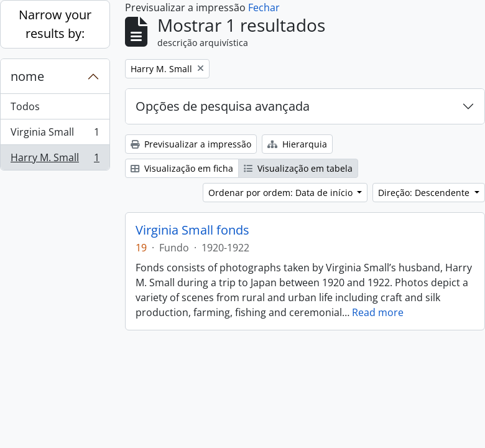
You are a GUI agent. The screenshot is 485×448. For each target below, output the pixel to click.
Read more (378, 312)
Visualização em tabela (298, 168)
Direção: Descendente (425, 193)
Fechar (264, 7)
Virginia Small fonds (192, 230)
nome (27, 76)
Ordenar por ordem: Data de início (282, 193)
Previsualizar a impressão (191, 144)
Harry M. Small (55, 160)
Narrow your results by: (55, 24)
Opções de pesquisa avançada (223, 106)
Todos (25, 106)
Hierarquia (297, 144)
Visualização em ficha (182, 168)
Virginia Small (55, 135)
